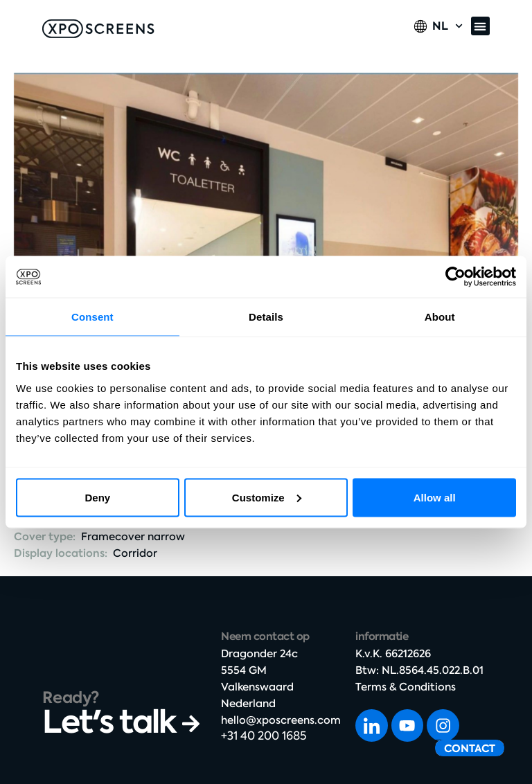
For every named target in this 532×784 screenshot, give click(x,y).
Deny (97, 497)
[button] (480, 26)
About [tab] (440, 317)
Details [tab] (266, 317)
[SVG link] (98, 29)
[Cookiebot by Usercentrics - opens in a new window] (455, 277)
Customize (267, 497)
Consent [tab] (92, 317)
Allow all (435, 497)
